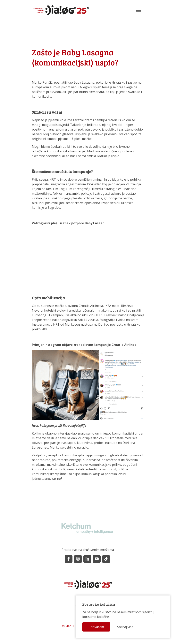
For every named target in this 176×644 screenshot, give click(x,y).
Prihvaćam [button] (96, 627)
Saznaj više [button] (125, 627)
